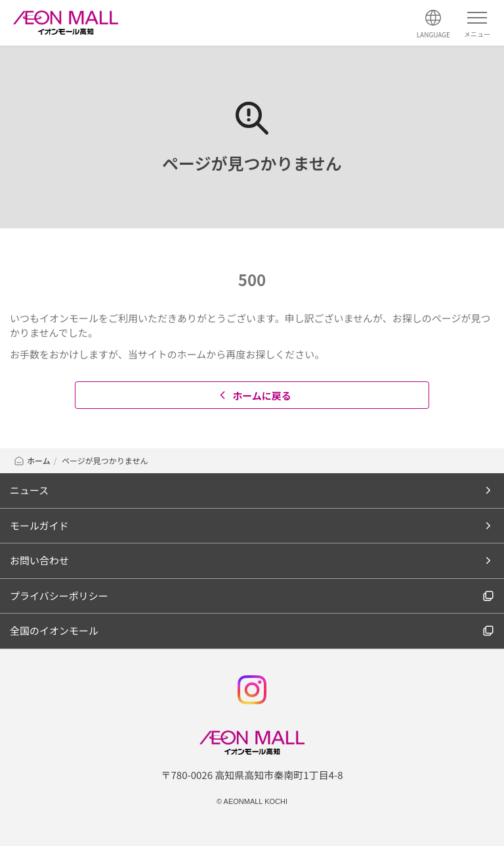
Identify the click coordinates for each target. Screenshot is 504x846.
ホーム (32, 460)
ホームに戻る (254, 395)
